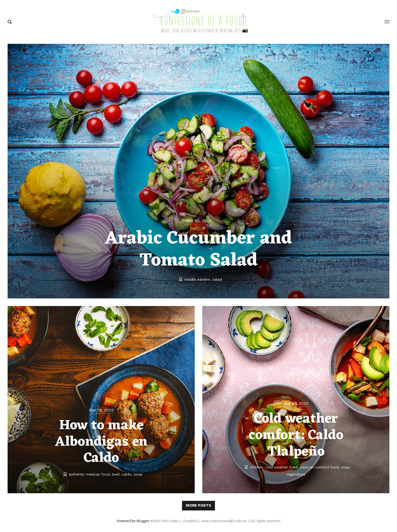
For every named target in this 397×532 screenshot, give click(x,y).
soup (138, 474)
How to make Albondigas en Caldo (101, 442)
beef (116, 474)
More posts (198, 505)
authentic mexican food (89, 474)
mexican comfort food (319, 467)
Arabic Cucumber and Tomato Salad (198, 250)
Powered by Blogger (133, 521)
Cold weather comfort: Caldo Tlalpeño (296, 435)
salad (217, 279)
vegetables (296, 474)
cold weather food (281, 467)
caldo (127, 474)
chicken (256, 467)
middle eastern (197, 279)
